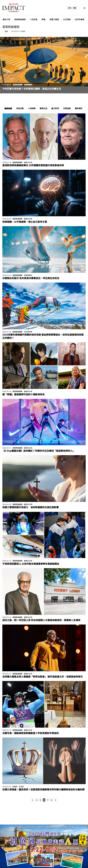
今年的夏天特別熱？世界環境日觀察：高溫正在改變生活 (32, 89)
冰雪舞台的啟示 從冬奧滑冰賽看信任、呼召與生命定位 (31, 278)
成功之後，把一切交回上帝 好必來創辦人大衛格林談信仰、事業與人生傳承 (41, 620)
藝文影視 (55, 108)
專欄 (43, 19)
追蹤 (6, 31)
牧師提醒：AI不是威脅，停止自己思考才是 (25, 222)
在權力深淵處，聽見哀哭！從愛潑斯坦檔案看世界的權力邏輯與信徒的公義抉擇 (43, 789)
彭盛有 (15, 787)
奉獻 (75, 8)
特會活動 (20, 108)
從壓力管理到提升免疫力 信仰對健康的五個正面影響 (31, 507)
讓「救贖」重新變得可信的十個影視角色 (23, 394)
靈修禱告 (79, 108)
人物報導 (32, 108)
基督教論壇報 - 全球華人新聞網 (14, 8)
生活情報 (67, 19)
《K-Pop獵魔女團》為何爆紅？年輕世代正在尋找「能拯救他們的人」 (39, 451)
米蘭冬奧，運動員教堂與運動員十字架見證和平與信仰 (31, 733)
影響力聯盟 (54, 19)
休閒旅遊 (67, 108)
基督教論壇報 (20, 19)
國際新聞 (8, 108)
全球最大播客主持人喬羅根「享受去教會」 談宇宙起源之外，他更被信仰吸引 (43, 677)
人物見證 (34, 19)
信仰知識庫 (80, 19)
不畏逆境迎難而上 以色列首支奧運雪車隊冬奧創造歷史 (31, 564)
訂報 (69, 8)
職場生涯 (43, 108)
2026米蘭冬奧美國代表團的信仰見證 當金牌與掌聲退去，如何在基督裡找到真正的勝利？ (43, 336)
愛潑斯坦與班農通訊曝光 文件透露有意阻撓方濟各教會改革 (33, 165)
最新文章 (6, 19)
